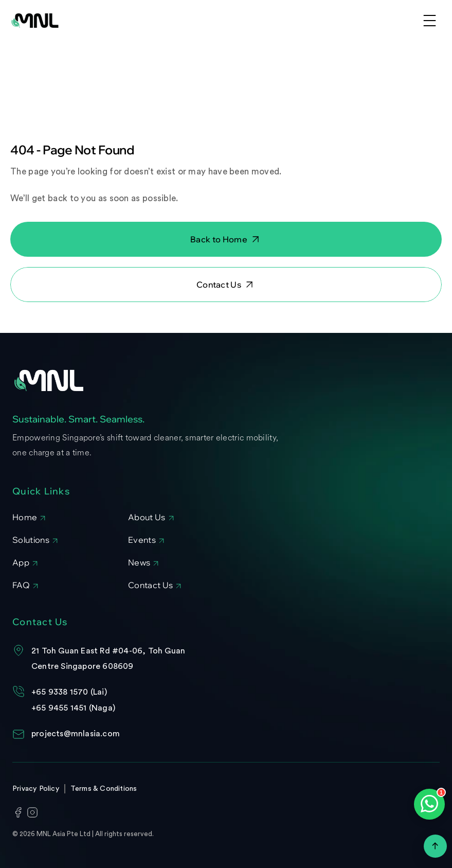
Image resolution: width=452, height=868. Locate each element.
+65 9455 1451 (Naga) (73, 708)
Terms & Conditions (104, 789)
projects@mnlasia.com (76, 734)
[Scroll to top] (435, 846)
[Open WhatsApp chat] (429, 804)
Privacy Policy (36, 789)
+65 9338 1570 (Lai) (69, 692)
